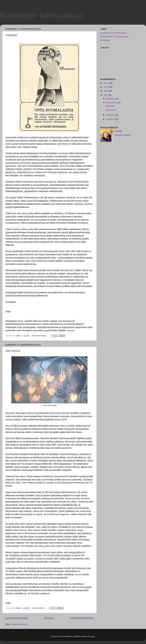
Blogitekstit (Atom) (19, 624)
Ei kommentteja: (39, 336)
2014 (106, 83)
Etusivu (49, 618)
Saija (120, 131)
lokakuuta (111, 115)
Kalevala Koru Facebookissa (113, 33)
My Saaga (105, 40)
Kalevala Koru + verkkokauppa (114, 36)
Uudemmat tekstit (17, 618)
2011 (106, 95)
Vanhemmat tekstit (82, 618)
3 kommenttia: (39, 608)
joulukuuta (111, 99)
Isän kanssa (13, 351)
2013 (106, 87)
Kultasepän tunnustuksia (41, 15)
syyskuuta (111, 119)
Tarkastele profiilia (122, 135)
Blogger (91, 636)
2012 (106, 91)
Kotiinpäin (11, 35)
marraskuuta (112, 103)
